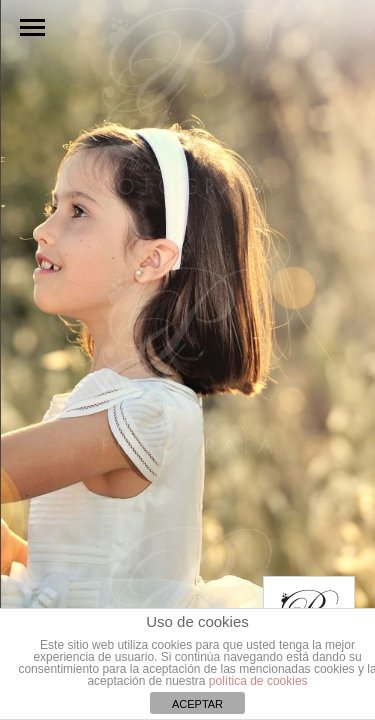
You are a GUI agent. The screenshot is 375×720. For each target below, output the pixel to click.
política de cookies (258, 681)
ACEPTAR (197, 704)
